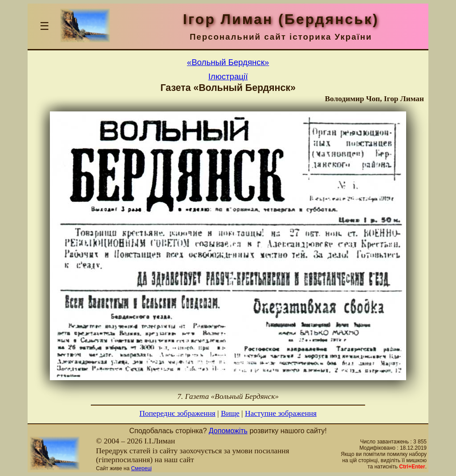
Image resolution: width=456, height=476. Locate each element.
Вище (230, 413)
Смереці (141, 468)
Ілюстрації (228, 76)
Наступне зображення (281, 413)
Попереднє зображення (177, 413)
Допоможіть (228, 431)
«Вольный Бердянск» (228, 62)
